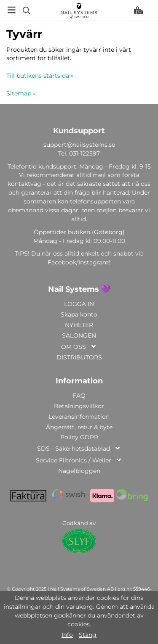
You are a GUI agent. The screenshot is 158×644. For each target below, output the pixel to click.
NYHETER (79, 325)
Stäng (88, 635)
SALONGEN (79, 335)
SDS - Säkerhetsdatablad (79, 449)
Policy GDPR (79, 437)
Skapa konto (79, 314)
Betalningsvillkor (79, 406)
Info (67, 635)
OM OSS (79, 347)
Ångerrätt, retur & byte (79, 427)
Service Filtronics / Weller (79, 461)
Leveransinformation (79, 417)
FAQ (79, 396)
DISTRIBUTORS (79, 357)
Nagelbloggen (79, 471)
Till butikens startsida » (40, 76)
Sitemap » (21, 93)
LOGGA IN (79, 304)
